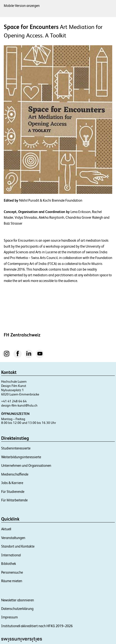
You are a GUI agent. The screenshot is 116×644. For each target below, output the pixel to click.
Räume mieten (12, 581)
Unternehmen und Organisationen (26, 465)
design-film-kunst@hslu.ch (19, 405)
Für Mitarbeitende (14, 500)
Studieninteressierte (16, 448)
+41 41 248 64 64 (14, 401)
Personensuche (12, 572)
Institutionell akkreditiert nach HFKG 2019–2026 (37, 626)
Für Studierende (13, 492)
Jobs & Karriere (12, 483)
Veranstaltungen (13, 538)
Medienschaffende (15, 474)
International (11, 555)
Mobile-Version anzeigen (22, 6)
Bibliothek (9, 564)
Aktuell (6, 529)
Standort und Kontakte (18, 546)
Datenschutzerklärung (17, 609)
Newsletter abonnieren (18, 600)
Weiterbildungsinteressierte (21, 457)
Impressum (9, 617)
